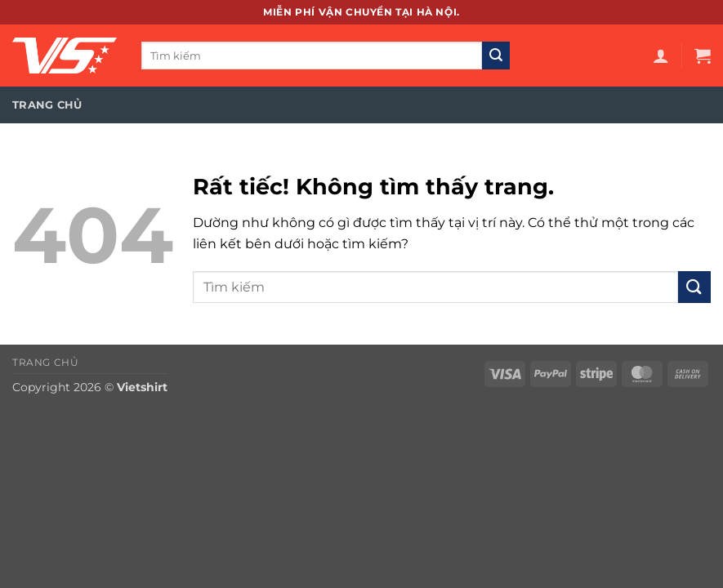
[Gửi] (496, 56)
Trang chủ (47, 105)
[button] (661, 56)
